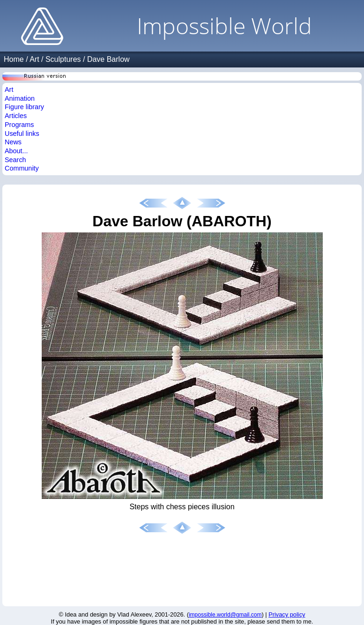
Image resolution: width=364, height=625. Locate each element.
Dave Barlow (108, 59)
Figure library (24, 107)
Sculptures (63, 59)
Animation (20, 98)
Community (22, 168)
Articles (16, 116)
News (13, 142)
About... (16, 151)
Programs (19, 125)
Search (15, 160)
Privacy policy (287, 614)
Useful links (22, 134)
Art (34, 59)
